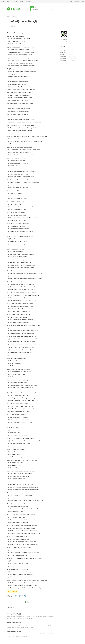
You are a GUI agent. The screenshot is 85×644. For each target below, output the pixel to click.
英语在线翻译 (63, 56)
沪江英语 (9, 17)
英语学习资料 (72, 56)
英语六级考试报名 (64, 50)
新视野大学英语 (72, 59)
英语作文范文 (72, 54)
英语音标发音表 (72, 61)
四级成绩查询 (63, 59)
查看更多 (73, 63)
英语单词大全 (72, 52)
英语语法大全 (63, 61)
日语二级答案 (72, 50)
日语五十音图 (63, 52)
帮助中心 (22, 1)
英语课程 (62, 54)
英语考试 (13, 17)
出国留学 (16, 596)
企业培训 (28, 1)
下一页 (35, 602)
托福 (17, 17)
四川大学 (24, 596)
